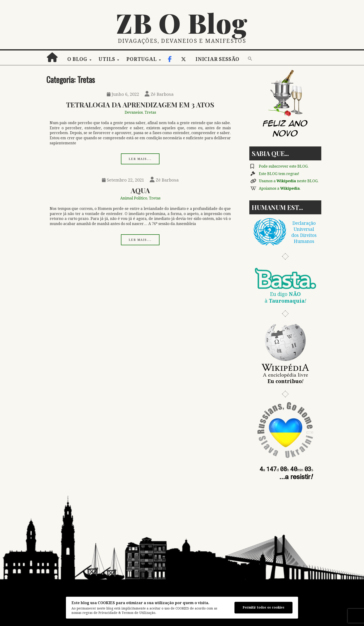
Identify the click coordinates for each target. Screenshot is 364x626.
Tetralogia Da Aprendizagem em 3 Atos (140, 104)
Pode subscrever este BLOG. (284, 166)
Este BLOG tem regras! (279, 174)
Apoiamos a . (280, 188)
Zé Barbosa (159, 94)
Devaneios (134, 112)
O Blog (77, 59)
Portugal (141, 59)
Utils (107, 59)
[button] (250, 59)
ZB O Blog (182, 23)
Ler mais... (140, 159)
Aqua (140, 190)
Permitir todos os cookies (263, 607)
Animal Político (134, 198)
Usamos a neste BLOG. (289, 181)
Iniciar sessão (217, 59)
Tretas (150, 112)
